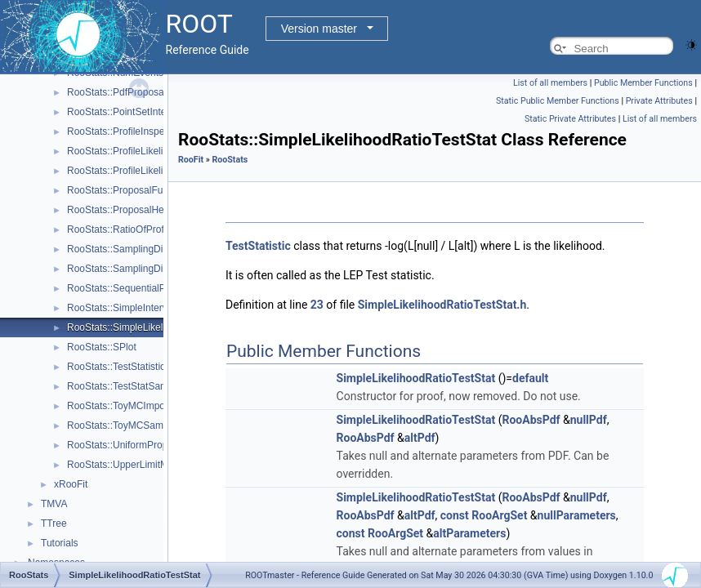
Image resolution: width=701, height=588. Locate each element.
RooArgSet (499, 515)
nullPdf (589, 420)
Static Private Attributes (570, 119)
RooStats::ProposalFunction (128, 190)
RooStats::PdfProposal (116, 92)
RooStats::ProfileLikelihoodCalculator (148, 151)
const (455, 515)
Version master (319, 29)
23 (317, 305)
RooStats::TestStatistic (116, 367)
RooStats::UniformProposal (126, 445)
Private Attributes (659, 101)
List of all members (550, 83)
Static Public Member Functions (558, 101)
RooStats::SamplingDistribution (135, 269)
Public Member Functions (643, 83)
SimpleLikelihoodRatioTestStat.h (442, 305)
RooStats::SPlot (102, 347)
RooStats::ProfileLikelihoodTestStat (143, 171)
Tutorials (60, 543)
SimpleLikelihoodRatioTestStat (416, 378)
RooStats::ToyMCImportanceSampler (148, 406)
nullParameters (577, 515)
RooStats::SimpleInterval (121, 308)
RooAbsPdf (531, 420)
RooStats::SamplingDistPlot (127, 249)
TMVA (54, 504)
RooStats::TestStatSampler (126, 386)
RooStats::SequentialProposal (132, 288)
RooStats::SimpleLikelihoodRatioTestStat (156, 327)
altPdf (420, 438)
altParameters (469, 533)
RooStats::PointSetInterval (125, 112)
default (530, 378)
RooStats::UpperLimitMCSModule (141, 465)
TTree (54, 523)
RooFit (191, 160)
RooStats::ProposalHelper (124, 210)
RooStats (230, 160)
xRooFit (71, 484)
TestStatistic (258, 246)
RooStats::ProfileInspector (124, 131)
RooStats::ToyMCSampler (123, 425)
